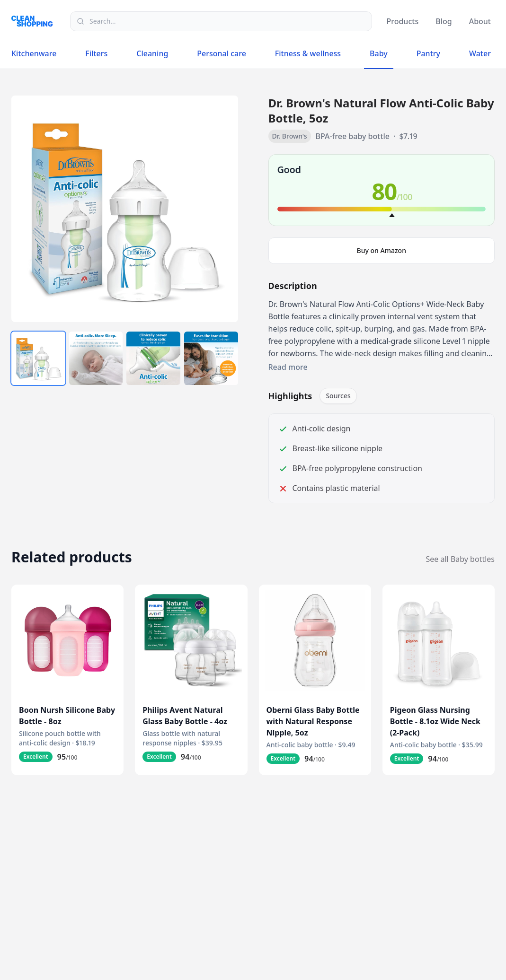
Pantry (428, 53)
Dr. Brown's (290, 136)
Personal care (222, 53)
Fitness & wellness (308, 53)
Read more (288, 367)
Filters (96, 53)
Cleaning (152, 53)
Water (480, 53)
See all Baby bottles (461, 559)
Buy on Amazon (382, 250)
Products (402, 21)
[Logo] (35, 21)
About (480, 21)
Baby (379, 56)
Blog (444, 21)
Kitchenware (34, 53)
